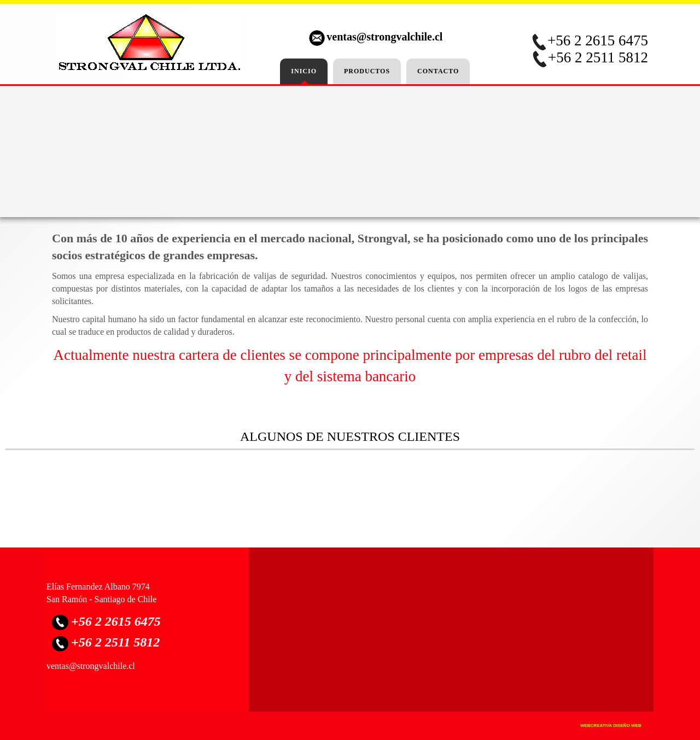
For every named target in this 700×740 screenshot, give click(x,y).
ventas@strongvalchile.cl (384, 37)
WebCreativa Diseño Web (611, 726)
